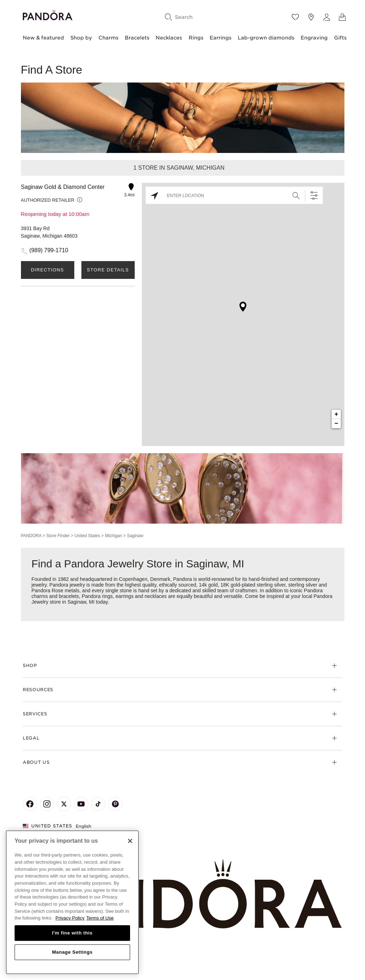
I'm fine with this (73, 933)
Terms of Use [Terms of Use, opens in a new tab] (100, 918)
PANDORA (31, 536)
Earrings (221, 38)
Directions (47, 270)
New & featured (43, 38)
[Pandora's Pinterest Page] (115, 804)
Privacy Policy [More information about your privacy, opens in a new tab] (70, 918)
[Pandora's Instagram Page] (47, 804)
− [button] (336, 424)
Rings (196, 38)
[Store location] (311, 17)
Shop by (81, 38)
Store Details (108, 270)
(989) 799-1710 (49, 250)
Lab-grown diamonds (266, 38)
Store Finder (58, 536)
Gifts (340, 38)
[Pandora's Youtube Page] (81, 804)
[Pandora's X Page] (64, 804)
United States (87, 536)
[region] (72, 902)
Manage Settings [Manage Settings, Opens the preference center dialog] (72, 952)
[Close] (130, 841)
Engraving (314, 38)
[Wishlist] (295, 17)
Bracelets (137, 38)
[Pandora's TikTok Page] (98, 804)
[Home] (182, 894)
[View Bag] (342, 17)
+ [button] (336, 414)
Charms (108, 38)
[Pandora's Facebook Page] (30, 804)
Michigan (113, 536)
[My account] (327, 17)
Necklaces (169, 38)
